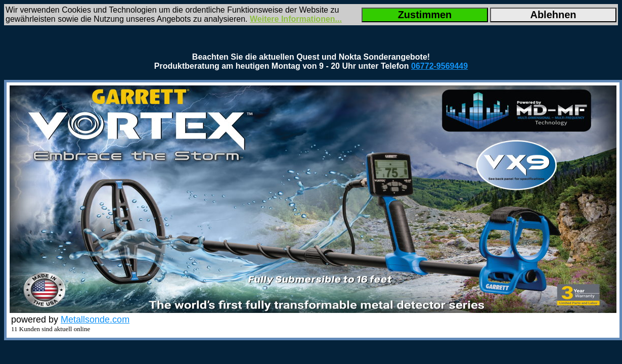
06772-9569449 (439, 66)
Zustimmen (425, 15)
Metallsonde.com (95, 320)
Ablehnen (553, 15)
